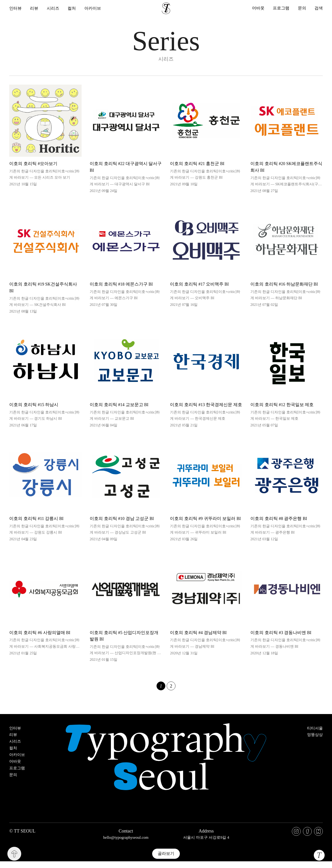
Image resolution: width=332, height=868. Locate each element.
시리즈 (53, 8)
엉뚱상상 (315, 741)
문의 (302, 8)
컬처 (72, 8)
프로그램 (281, 8)
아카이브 (93, 8)
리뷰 (34, 8)
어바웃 (258, 8)
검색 (319, 8)
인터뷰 (15, 8)
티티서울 (315, 735)
